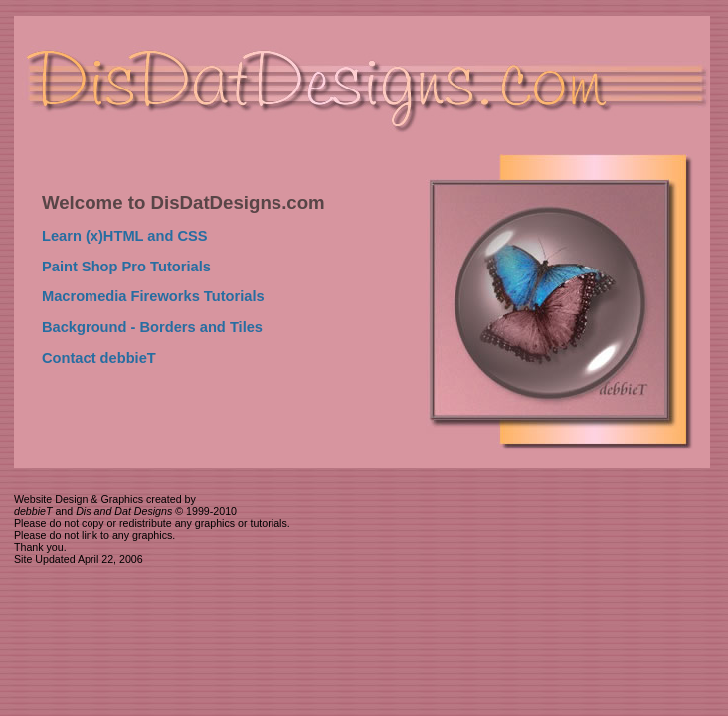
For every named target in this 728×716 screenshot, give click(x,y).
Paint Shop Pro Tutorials (126, 267)
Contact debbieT (99, 358)
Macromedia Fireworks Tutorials (153, 296)
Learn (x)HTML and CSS (125, 236)
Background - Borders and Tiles (152, 327)
